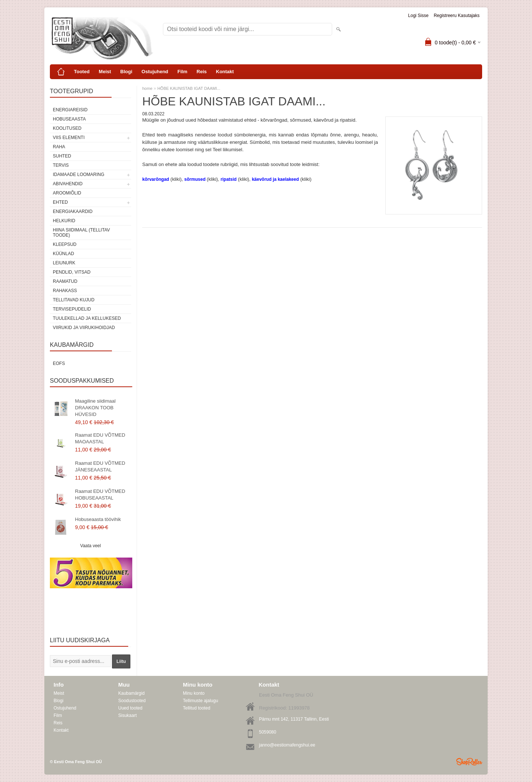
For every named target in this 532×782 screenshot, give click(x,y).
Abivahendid (68, 184)
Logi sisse (418, 16)
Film (182, 72)
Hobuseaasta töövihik (98, 519)
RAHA (59, 147)
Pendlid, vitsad (72, 272)
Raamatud (65, 281)
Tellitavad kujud (74, 300)
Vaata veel (91, 546)
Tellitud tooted (197, 708)
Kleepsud (65, 244)
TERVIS (61, 165)
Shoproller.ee (469, 762)
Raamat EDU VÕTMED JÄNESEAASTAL (100, 466)
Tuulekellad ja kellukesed (87, 318)
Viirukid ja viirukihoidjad (84, 328)
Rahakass (65, 291)
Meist (105, 72)
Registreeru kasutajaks (457, 16)
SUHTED (62, 156)
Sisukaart (127, 715)
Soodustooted (132, 701)
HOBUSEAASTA (69, 119)
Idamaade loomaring (79, 175)
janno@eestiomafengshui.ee (287, 745)
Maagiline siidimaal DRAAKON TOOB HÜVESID (95, 408)
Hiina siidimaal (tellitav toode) (81, 233)
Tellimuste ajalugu (200, 701)
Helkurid (64, 221)
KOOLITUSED (67, 128)
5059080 (268, 732)
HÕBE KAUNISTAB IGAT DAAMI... (189, 88)
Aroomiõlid (67, 193)
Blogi (127, 72)
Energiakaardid (73, 211)
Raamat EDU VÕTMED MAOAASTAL (100, 438)
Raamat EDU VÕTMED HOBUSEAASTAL (100, 495)
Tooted (82, 72)
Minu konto (194, 693)
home (147, 88)
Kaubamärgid (131, 693)
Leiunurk (64, 263)
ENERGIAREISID (70, 110)
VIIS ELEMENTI (69, 138)
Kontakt (225, 72)
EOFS (59, 363)
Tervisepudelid (72, 309)
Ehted (60, 202)
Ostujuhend (155, 72)
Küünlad (63, 254)
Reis (202, 72)
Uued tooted (130, 708)
